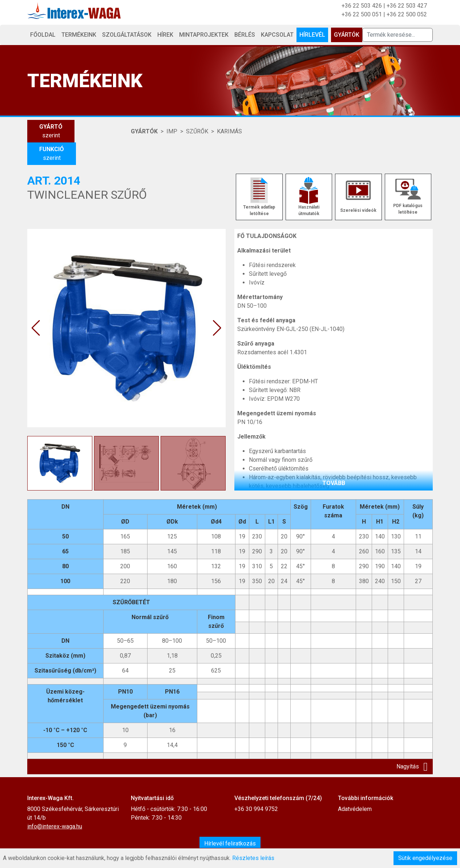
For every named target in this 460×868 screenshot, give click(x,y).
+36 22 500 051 (362, 14)
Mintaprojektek (204, 35)
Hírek (165, 35)
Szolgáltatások (127, 35)
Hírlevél (312, 35)
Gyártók (347, 35)
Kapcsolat (277, 35)
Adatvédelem (355, 809)
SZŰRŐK (197, 131)
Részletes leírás (253, 858)
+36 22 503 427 (407, 6)
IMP (172, 131)
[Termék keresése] (398, 35)
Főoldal (43, 35)
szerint (51, 131)
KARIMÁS (229, 131)
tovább (334, 483)
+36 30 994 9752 (256, 809)
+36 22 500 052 (407, 14)
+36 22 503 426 (362, 6)
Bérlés (245, 35)
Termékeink (79, 35)
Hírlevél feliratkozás (230, 843)
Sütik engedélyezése (425, 858)
